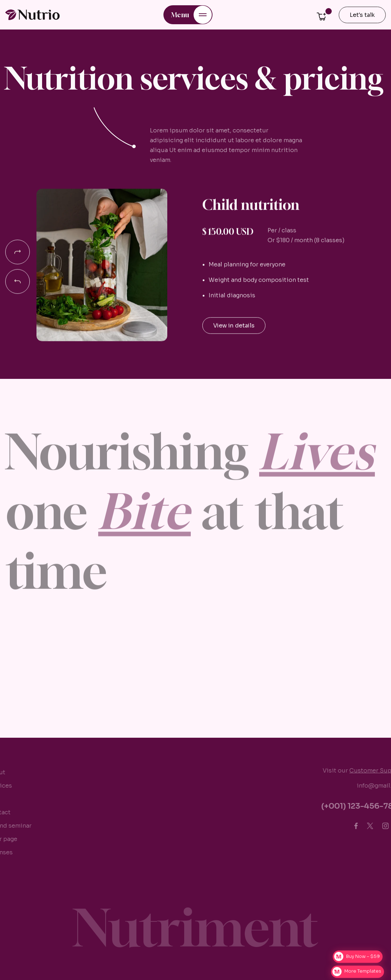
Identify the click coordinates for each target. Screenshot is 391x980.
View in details (234, 327)
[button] (188, 15)
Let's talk (362, 15)
